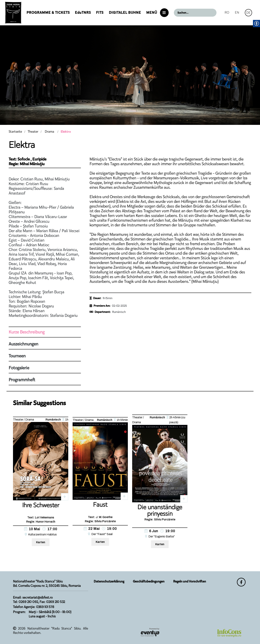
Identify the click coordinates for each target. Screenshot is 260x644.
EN (237, 12)
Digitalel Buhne (125, 13)
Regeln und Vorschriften (190, 581)
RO (227, 12)
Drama (49, 132)
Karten (41, 542)
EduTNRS (83, 13)
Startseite (15, 132)
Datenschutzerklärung (109, 581)
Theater (33, 132)
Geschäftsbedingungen (149, 581)
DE (248, 13)
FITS (100, 13)
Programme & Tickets (48, 13)
